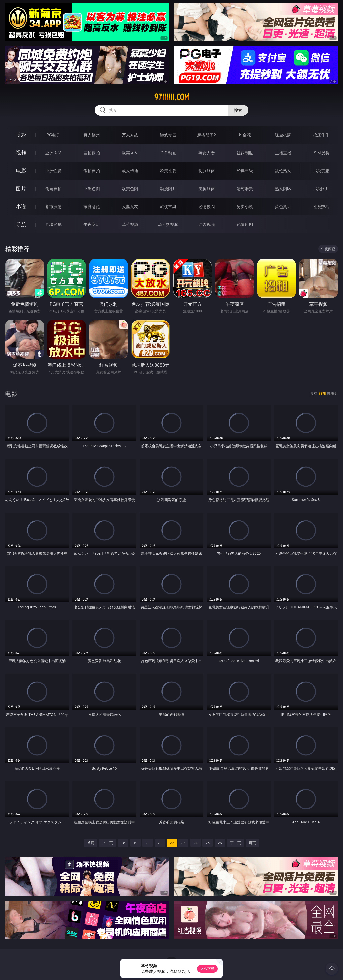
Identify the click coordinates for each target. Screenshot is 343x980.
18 (123, 843)
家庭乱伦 (92, 206)
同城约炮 (53, 224)
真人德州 (92, 135)
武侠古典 (168, 206)
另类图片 (321, 189)
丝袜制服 (245, 153)
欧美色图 (130, 189)
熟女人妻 (207, 153)
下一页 (235, 843)
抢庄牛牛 (321, 135)
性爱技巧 (321, 206)
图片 (21, 188)
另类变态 (321, 171)
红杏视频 (207, 224)
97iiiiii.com (172, 97)
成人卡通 (130, 171)
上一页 (108, 843)
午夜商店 (92, 224)
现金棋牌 (283, 135)
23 (183, 843)
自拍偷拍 (92, 153)
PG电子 (53, 135)
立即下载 (207, 969)
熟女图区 (283, 189)
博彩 (21, 135)
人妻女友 (130, 206)
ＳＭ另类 (321, 153)
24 (196, 843)
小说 (21, 206)
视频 (21, 153)
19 (135, 843)
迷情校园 (207, 206)
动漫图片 (168, 189)
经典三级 (245, 171)
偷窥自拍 (53, 189)
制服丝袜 (207, 171)
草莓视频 (130, 224)
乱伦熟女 (283, 171)
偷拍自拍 (92, 171)
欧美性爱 (168, 171)
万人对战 (130, 135)
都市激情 (53, 206)
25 (208, 843)
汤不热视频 (168, 224)
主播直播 (283, 153)
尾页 (252, 843)
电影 (21, 171)
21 (160, 843)
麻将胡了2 (206, 135)
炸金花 (245, 135)
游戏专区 (168, 135)
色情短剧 (245, 224)
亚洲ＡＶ (53, 153)
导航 (21, 224)
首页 (91, 843)
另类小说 (245, 206)
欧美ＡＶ (130, 153)
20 (147, 843)
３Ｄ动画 (168, 153)
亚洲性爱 (53, 171)
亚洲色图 (92, 189)
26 (220, 843)
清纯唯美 (245, 189)
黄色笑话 (283, 206)
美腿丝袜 (207, 189)
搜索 (238, 110)
